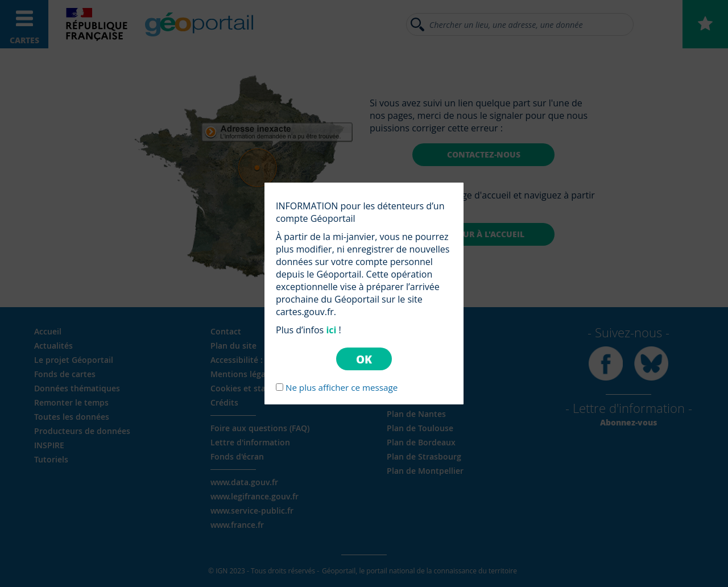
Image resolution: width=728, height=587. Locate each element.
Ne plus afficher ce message (342, 387)
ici (331, 330)
